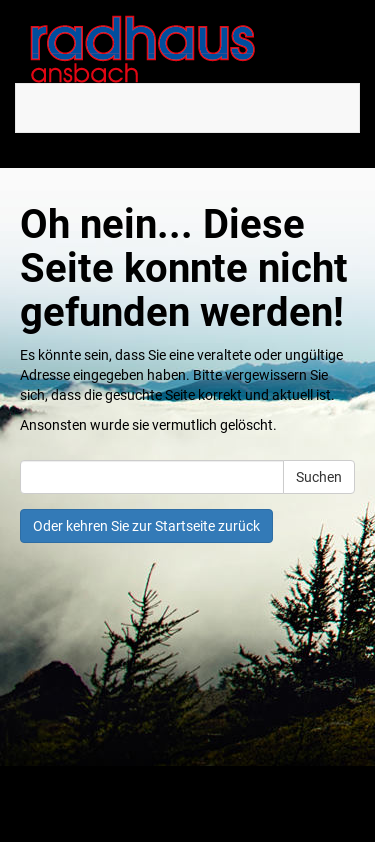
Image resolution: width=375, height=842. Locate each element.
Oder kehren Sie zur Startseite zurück (146, 526)
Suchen (319, 477)
